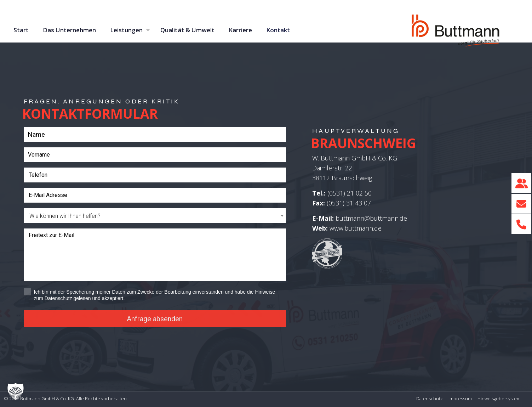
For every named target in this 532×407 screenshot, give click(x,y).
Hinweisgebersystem (499, 399)
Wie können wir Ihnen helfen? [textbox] (65, 216)
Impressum (460, 399)
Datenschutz (430, 399)
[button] (16, 391)
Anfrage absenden (155, 319)
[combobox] (155, 216)
